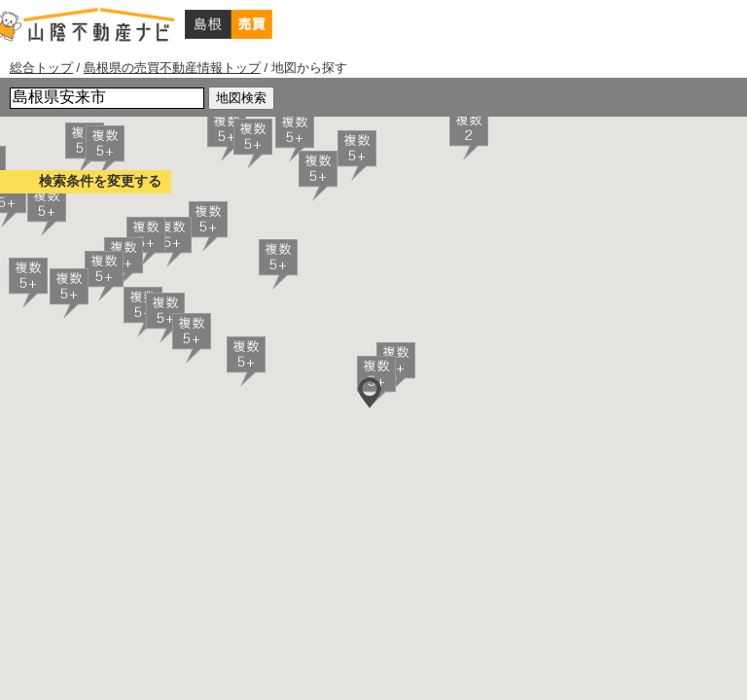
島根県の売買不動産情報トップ (172, 68)
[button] (469, 135)
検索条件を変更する (100, 181)
